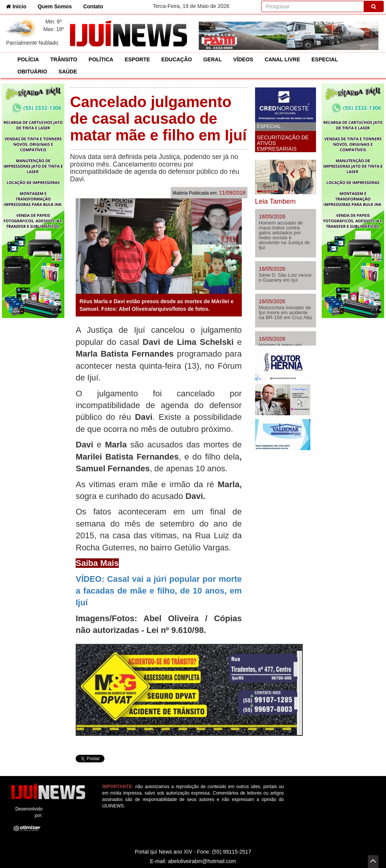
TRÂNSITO (64, 59)
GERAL (212, 59)
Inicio (19, 6)
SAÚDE (68, 72)
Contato (93, 6)
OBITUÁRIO (32, 72)
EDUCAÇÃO (177, 59)
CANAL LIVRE (282, 59)
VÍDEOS (243, 59)
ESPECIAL (325, 59)
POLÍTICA (101, 59)
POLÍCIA (28, 59)
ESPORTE (137, 59)
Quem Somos (54, 6)
